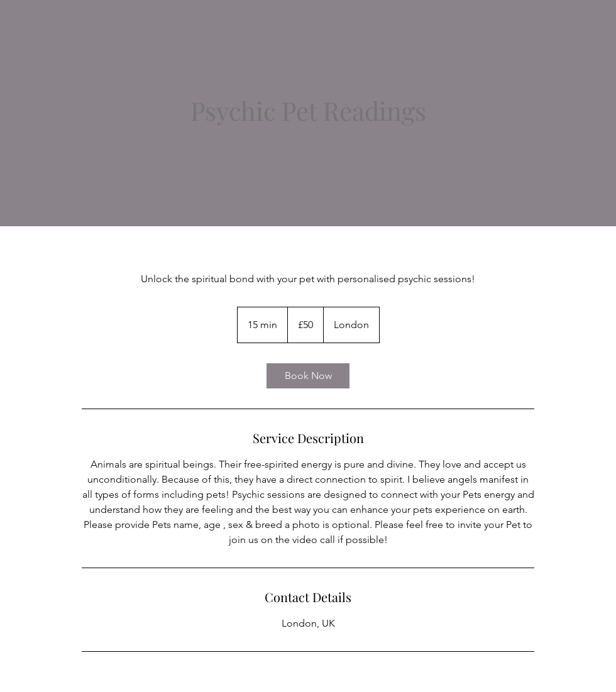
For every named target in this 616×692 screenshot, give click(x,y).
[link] (308, 376)
